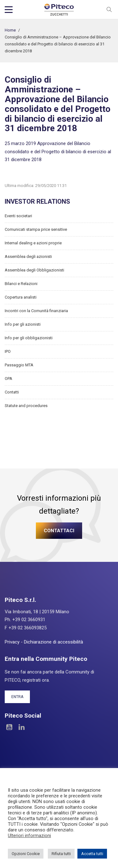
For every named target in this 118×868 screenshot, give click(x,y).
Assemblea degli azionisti (28, 256)
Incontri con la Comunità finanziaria (36, 311)
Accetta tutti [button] (92, 854)
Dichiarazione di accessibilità (53, 642)
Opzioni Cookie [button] (26, 854)
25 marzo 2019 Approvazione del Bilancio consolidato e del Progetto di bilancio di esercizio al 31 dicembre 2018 (58, 151)
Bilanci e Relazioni (21, 284)
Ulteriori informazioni (29, 836)
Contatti (12, 392)
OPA (8, 379)
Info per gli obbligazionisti (29, 338)
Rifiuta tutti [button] (61, 854)
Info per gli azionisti (23, 324)
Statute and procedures (26, 406)
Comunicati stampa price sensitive (36, 229)
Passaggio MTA (19, 365)
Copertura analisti (21, 297)
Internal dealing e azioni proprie (33, 243)
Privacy (12, 642)
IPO (8, 351)
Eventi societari (18, 216)
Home (10, 30)
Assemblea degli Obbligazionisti (34, 270)
